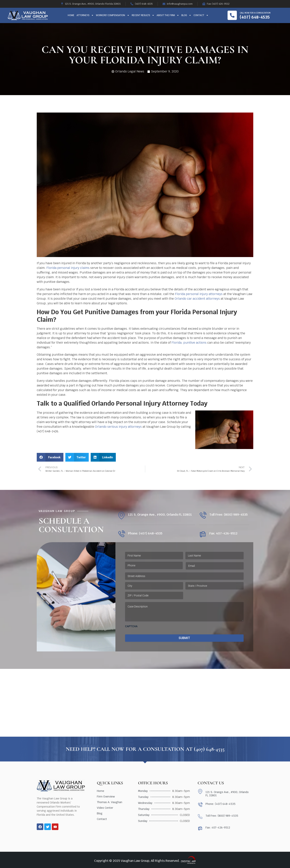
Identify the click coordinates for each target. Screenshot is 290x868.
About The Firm (168, 15)
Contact (201, 15)
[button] (50, 457)
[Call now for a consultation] (232, 15)
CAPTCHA (131, 626)
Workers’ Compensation (113, 15)
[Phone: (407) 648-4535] (121, 534)
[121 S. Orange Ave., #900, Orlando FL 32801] (121, 516)
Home (71, 15)
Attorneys (85, 15)
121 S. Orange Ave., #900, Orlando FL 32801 (160, 515)
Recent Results (143, 15)
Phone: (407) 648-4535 (145, 533)
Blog (186, 15)
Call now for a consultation (255, 13)
